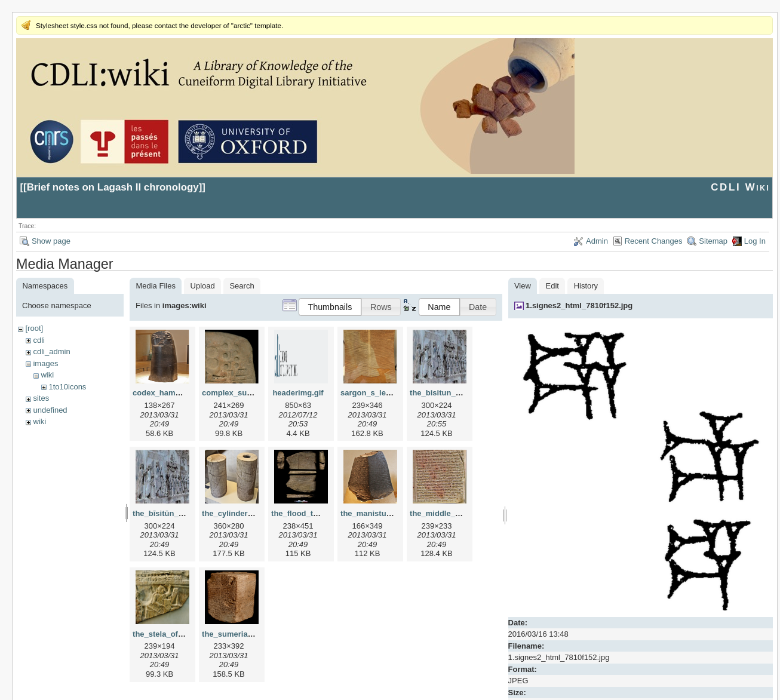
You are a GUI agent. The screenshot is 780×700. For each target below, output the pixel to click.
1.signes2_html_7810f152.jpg (579, 306)
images (45, 363)
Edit (552, 286)
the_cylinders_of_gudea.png (254, 513)
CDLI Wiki (740, 187)
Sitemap (713, 241)
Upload (203, 286)
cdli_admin (51, 351)
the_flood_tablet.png (309, 513)
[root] (34, 328)
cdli (39, 340)
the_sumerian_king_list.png (253, 634)
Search (242, 286)
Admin (597, 241)
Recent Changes (654, 241)
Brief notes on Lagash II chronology (113, 187)
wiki (47, 375)
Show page (51, 241)
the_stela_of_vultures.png (181, 634)
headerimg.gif (298, 393)
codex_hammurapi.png (175, 393)
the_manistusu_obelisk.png (391, 513)
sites (41, 398)
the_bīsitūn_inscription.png (183, 513)
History (586, 286)
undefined (50, 410)
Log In (755, 241)
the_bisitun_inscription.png (460, 393)
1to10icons (67, 387)
